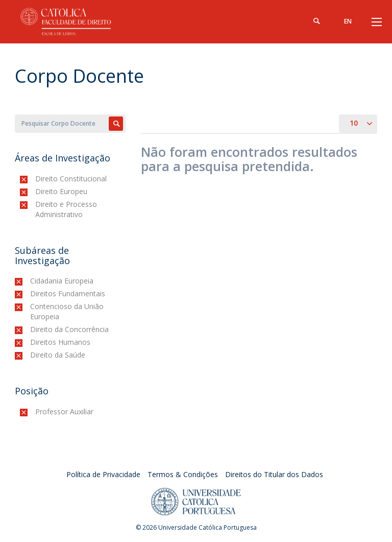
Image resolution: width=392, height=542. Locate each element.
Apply (116, 124)
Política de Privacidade (103, 474)
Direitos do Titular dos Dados (274, 474)
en (348, 21)
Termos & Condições (183, 474)
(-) (38, 179)
